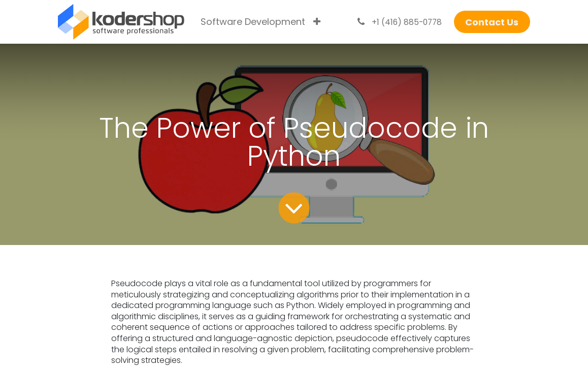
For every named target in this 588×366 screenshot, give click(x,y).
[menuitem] (253, 22)
